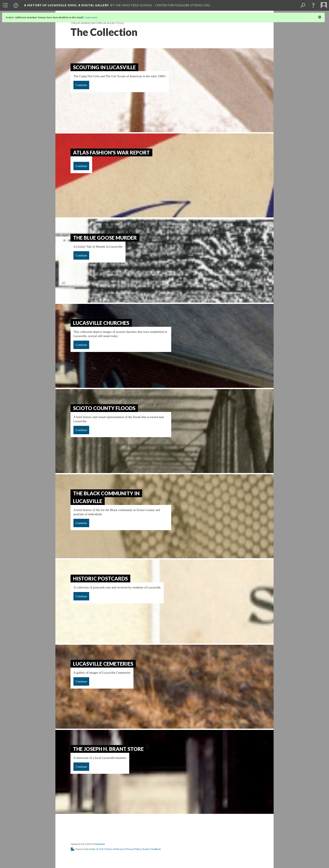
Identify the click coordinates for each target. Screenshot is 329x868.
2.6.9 (100, 849)
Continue (81, 85)
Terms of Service (115, 849)
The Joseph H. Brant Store (108, 749)
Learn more (91, 17)
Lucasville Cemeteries (103, 664)
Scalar (92, 849)
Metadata (100, 844)
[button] (313, 5)
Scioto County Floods (104, 408)
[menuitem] (5, 5)
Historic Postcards (100, 578)
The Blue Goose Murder (105, 238)
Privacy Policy (133, 849)
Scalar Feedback (152, 849)
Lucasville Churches (101, 323)
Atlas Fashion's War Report (111, 152)
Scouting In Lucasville (104, 67)
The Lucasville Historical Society (94, 23)
